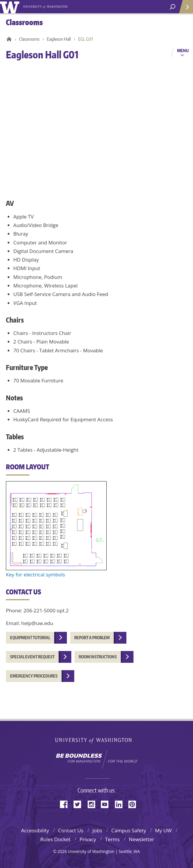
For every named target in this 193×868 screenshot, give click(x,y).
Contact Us (71, 830)
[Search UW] (173, 7)
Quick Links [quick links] (184, 9)
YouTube (107, 804)
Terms (113, 839)
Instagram (93, 804)
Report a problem (92, 638)
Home (8, 39)
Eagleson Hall (59, 39)
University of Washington (97, 740)
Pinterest (134, 804)
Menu (183, 50)
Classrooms (29, 39)
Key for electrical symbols (36, 574)
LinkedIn (121, 804)
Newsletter (141, 839)
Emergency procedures (34, 676)
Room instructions (98, 657)
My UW (163, 830)
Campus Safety (129, 830)
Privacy (88, 839)
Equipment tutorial (30, 638)
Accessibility (35, 830)
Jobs (97, 830)
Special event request (32, 657)
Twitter (80, 804)
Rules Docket (56, 839)
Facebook (66, 804)
